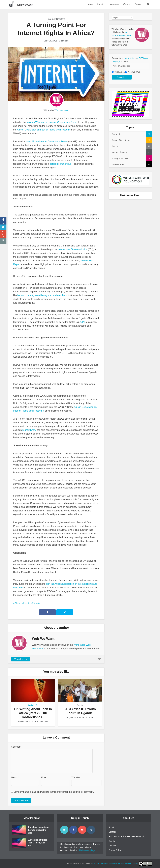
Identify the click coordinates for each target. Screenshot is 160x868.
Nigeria (36, 603)
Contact (138, 4)
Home (90, 4)
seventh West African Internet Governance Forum (52, 122)
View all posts (20, 659)
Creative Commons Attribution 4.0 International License (115, 863)
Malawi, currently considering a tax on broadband (42, 295)
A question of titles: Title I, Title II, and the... (38, 843)
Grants (127, 4)
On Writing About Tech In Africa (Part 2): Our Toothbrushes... (33, 713)
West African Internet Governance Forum (47, 141)
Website (75, 777)
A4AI (83, 322)
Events (27, 603)
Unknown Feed (130, 195)
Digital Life (33, 705)
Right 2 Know (29, 430)
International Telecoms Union (73, 249)
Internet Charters (56, 19)
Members (114, 4)
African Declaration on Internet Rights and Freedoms (44, 130)
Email (45, 777)
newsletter (130, 58)
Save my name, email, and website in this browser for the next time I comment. (54, 792)
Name (15, 777)
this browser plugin (87, 850)
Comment (16, 747)
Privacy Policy (115, 850)
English (116, 18)
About (100, 4)
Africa (17, 603)
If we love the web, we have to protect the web (39, 830)
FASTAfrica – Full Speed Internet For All (126, 836)
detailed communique (61, 164)
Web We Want (62, 110)
